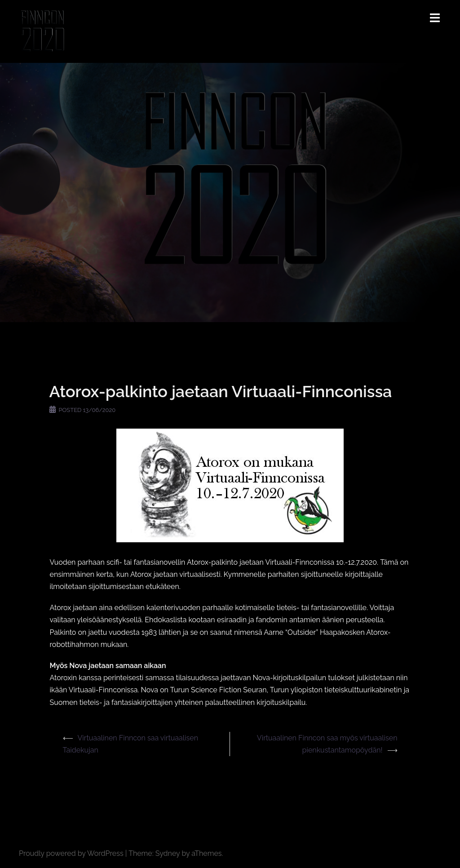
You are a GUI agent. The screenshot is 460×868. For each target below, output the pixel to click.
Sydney (168, 853)
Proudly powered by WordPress (71, 853)
